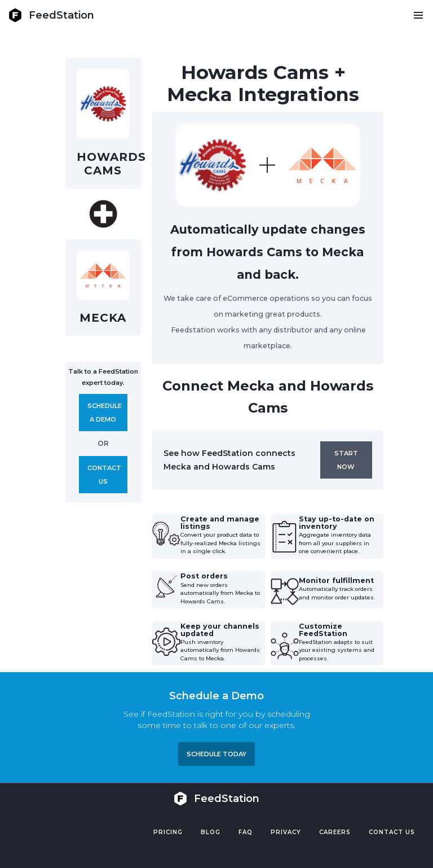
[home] (51, 15)
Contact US (392, 832)
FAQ (246, 832)
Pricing (168, 832)
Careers (335, 832)
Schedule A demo (105, 413)
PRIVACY (286, 832)
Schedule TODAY (216, 754)
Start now (346, 460)
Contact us (104, 475)
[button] (418, 15)
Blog (211, 832)
